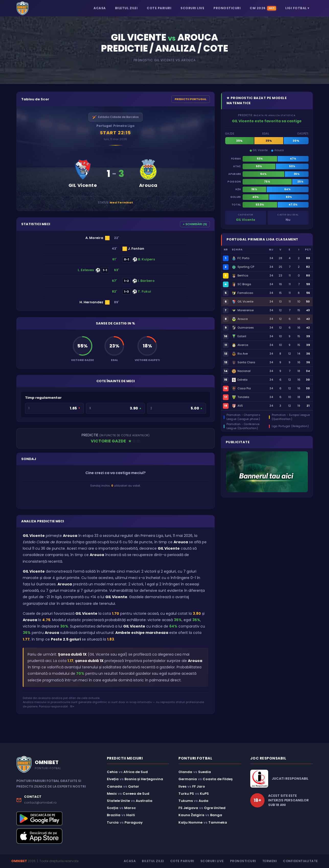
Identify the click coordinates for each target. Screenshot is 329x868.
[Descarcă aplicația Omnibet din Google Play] (57, 818)
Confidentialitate (300, 861)
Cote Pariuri (182, 861)
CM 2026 (263, 8)
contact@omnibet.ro (40, 803)
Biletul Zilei (153, 861)
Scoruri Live (212, 861)
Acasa (130, 861)
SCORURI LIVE (192, 8)
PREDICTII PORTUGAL (191, 99)
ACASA (100, 8)
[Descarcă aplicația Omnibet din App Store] (57, 836)
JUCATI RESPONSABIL (290, 779)
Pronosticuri (243, 861)
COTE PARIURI (159, 8)
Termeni (270, 861)
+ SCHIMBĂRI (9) (195, 224)
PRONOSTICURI (227, 8)
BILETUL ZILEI (126, 8)
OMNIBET (19, 861)
